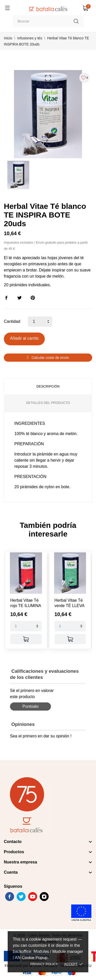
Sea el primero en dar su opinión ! (41, 736)
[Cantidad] (40, 322)
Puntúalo (30, 706)
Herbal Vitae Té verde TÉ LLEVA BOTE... (70, 606)
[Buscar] (48, 21)
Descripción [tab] (48, 386)
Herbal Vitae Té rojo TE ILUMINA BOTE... (26, 606)
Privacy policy (44, 964)
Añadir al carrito (24, 338)
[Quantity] (26, 626)
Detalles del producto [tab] (48, 403)
